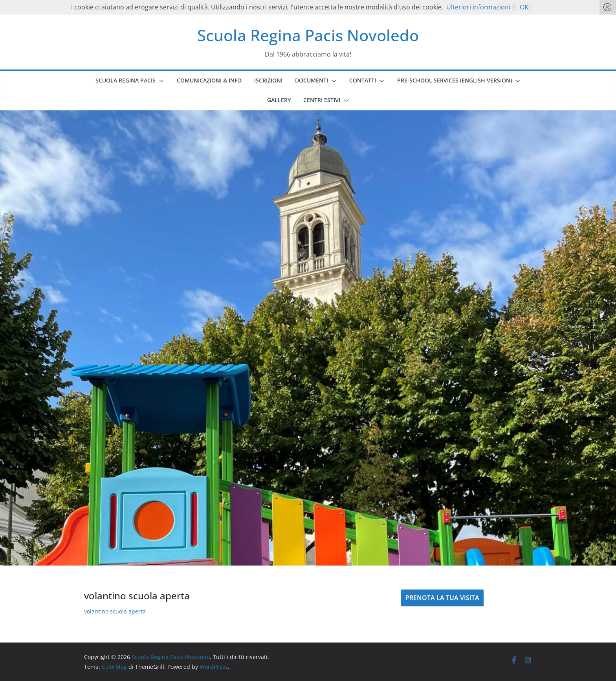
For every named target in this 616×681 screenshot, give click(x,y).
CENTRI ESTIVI (322, 100)
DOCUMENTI (312, 80)
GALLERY (279, 100)
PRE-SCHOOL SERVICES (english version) (455, 80)
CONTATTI (363, 80)
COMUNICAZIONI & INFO (209, 80)
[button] (160, 81)
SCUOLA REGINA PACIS (126, 80)
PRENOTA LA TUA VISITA (442, 598)
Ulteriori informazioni (478, 7)
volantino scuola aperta (115, 611)
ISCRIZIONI (268, 80)
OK (524, 7)
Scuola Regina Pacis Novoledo (308, 35)
